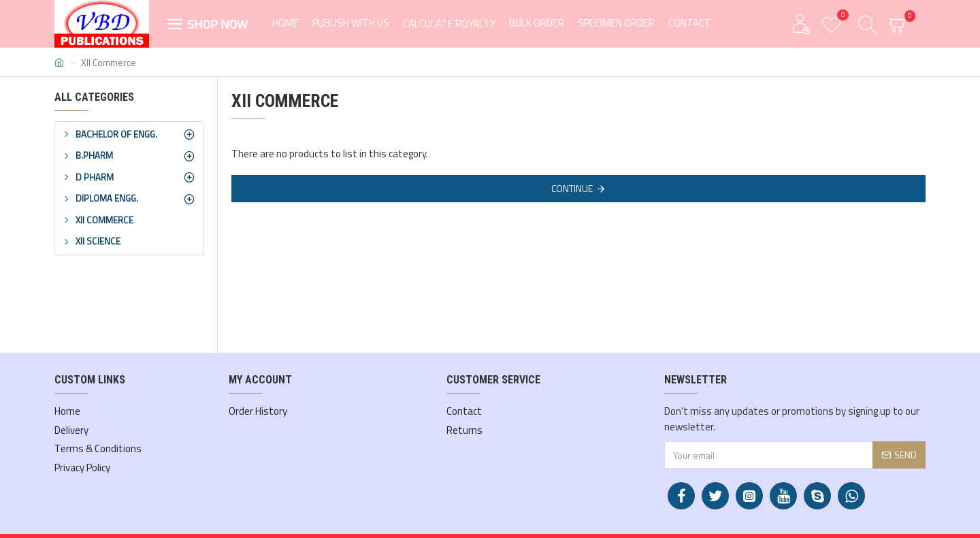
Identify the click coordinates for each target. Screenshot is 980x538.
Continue (572, 188)
